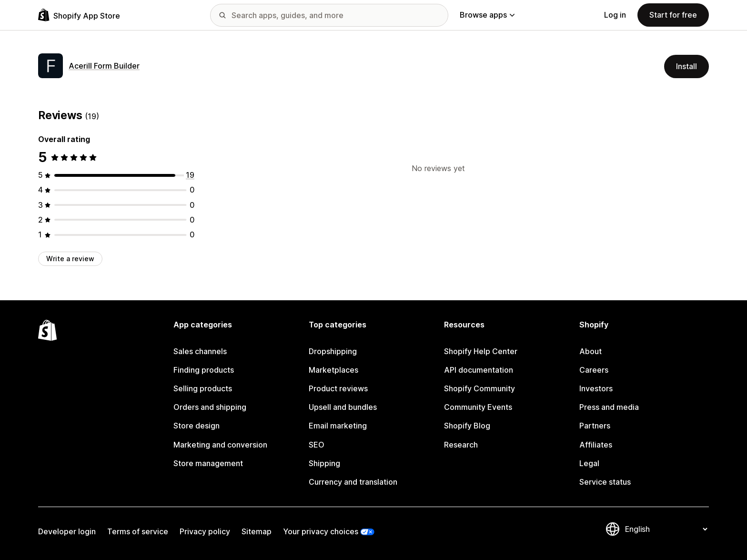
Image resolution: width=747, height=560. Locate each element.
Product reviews (338, 388)
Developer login (67, 531)
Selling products (203, 388)
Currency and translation (353, 482)
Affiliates (596, 445)
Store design (197, 426)
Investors (596, 388)
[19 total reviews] (190, 175)
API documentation (479, 370)
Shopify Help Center (481, 351)
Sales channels (200, 351)
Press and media (609, 407)
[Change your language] (666, 529)
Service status (605, 482)
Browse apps (487, 15)
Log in (615, 15)
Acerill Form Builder (104, 66)
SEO (317, 445)
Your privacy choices (321, 531)
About (591, 351)
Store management (208, 463)
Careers (594, 370)
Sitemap (257, 531)
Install (686, 66)
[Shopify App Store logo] (79, 15)
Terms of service (138, 531)
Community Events (478, 407)
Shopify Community (479, 388)
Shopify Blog (467, 426)
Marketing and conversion (220, 445)
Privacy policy (205, 531)
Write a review (70, 259)
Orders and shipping (210, 407)
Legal (589, 463)
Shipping (324, 463)
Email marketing (338, 426)
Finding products (204, 370)
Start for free (673, 15)
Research (461, 445)
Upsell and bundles (343, 407)
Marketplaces (333, 370)
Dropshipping (333, 351)
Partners (595, 426)
